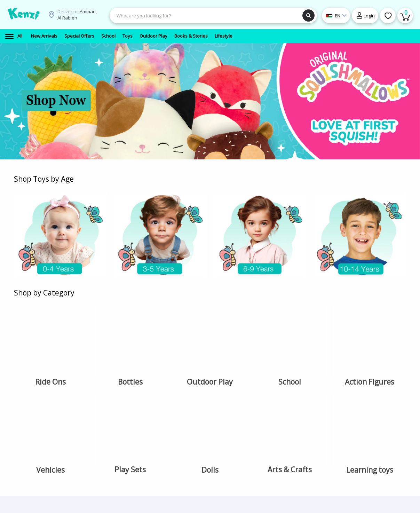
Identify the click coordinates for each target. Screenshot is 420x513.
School (92, 373)
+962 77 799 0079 (261, 373)
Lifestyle (94, 405)
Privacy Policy (152, 403)
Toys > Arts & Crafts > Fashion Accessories (106, 448)
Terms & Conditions (159, 411)
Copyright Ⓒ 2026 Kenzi (374, 487)
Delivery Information (150, 392)
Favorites (200, 381)
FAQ (142, 419)
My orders (201, 389)
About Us (148, 373)
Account (199, 373)
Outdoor (94, 381)
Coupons (148, 427)
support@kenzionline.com (271, 381)
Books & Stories (102, 397)
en (371, 394)
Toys (90, 389)
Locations (148, 381)
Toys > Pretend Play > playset (106, 431)
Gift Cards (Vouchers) (97, 416)
